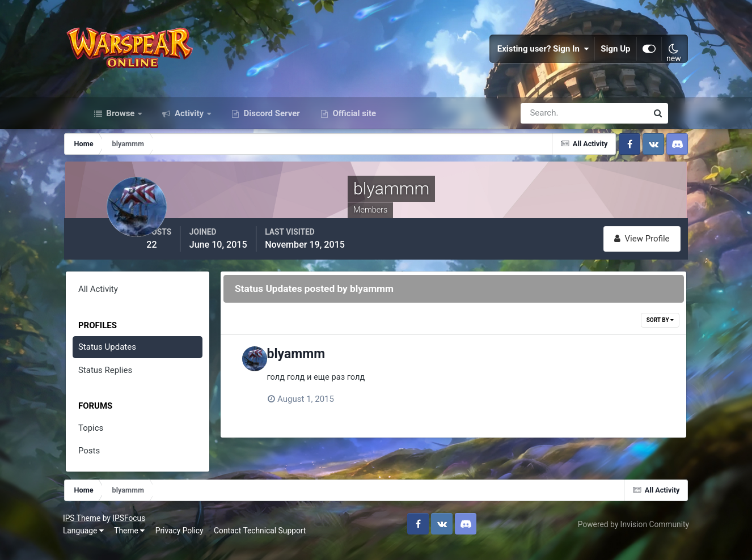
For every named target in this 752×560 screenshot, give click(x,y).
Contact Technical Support (281, 542)
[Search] (545, 129)
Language (104, 542)
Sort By (641, 334)
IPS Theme (103, 530)
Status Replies (124, 384)
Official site (353, 129)
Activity (189, 129)
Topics (109, 442)
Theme (150, 542)
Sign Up (596, 57)
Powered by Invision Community (612, 536)
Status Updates (126, 361)
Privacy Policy (200, 542)
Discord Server (271, 129)
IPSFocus (150, 530)
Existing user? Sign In (524, 57)
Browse (121, 129)
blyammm (333, 368)
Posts (108, 465)
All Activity (117, 303)
